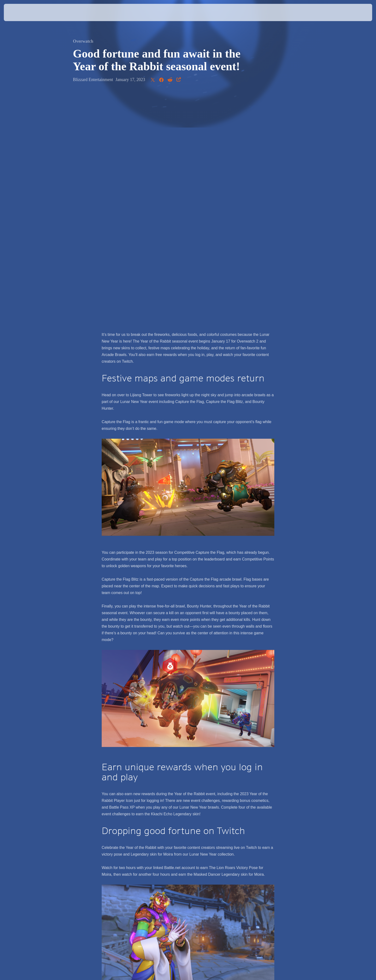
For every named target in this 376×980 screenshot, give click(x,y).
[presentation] (22, 12)
